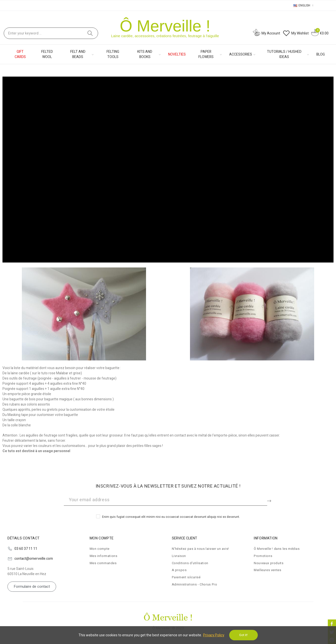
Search (90, 33)
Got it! (243, 635)
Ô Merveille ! (165, 26)
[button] (32, 587)
